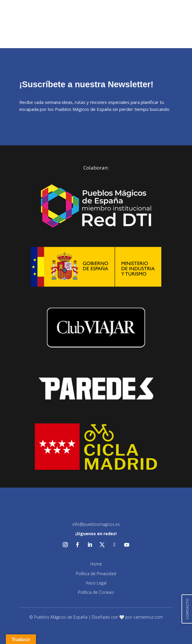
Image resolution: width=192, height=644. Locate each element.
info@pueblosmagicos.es (96, 524)
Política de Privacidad (96, 574)
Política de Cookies (96, 592)
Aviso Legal (96, 583)
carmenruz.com (148, 617)
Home (96, 564)
